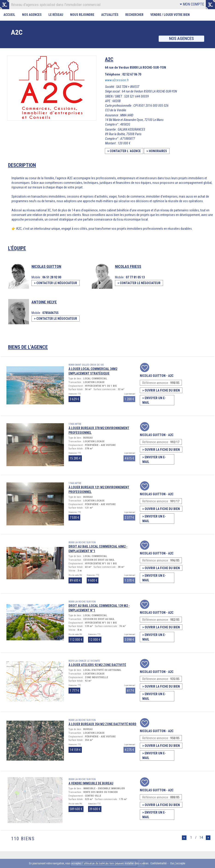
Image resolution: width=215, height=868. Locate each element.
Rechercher (135, 15)
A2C (171, 375)
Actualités (110, 15)
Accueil (9, 15)
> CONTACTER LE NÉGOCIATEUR (56, 283)
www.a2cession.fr (117, 80)
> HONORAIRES (157, 151)
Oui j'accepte (178, 863)
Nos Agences (32, 15)
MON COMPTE (192, 4)
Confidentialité (158, 863)
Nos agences (181, 39)
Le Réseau (56, 15)
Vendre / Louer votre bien (170, 15)
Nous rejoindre (82, 15)
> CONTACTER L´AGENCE (124, 151)
